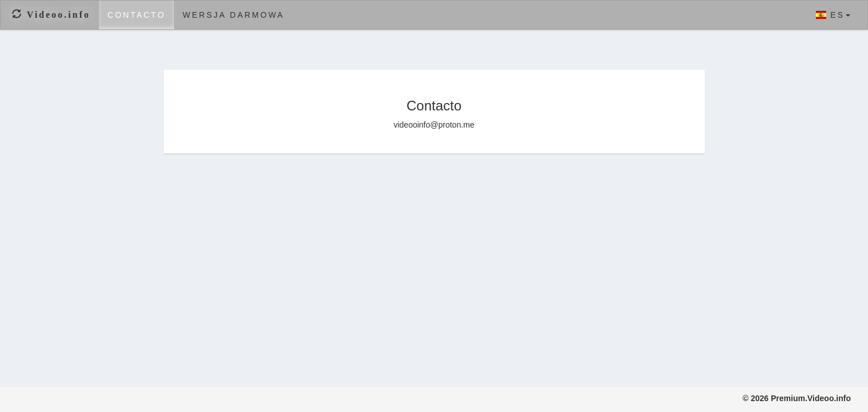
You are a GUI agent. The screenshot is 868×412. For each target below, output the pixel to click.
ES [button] (833, 15)
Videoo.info (51, 15)
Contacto (137, 15)
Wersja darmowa (234, 15)
